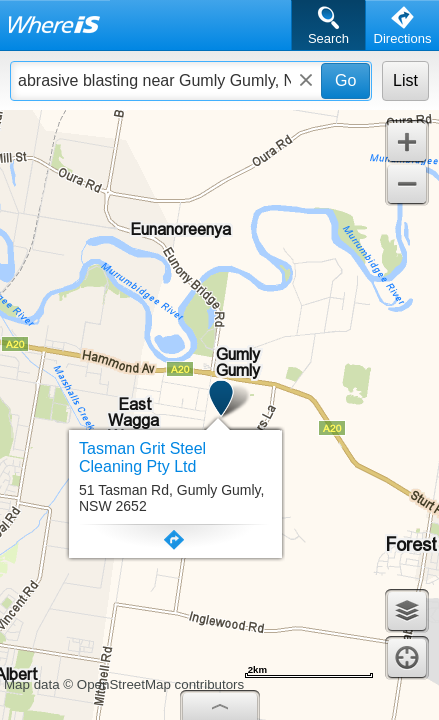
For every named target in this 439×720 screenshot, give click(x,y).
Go (345, 80)
